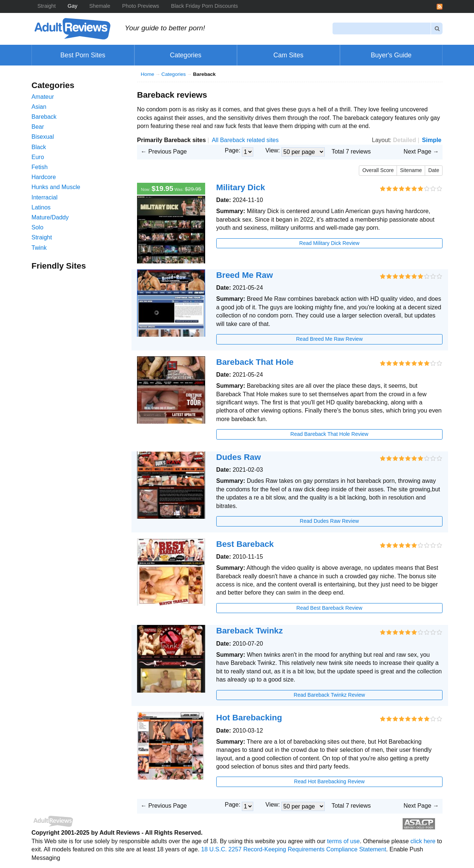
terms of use (343, 841)
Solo (37, 227)
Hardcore (44, 177)
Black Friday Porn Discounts (205, 6)
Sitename (411, 170)
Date (434, 170)
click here (423, 841)
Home (147, 74)
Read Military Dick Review (329, 243)
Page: (233, 150)
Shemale (100, 6)
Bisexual (43, 137)
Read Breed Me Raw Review (330, 339)
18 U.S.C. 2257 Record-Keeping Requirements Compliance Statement (294, 849)
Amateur (43, 97)
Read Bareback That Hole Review (329, 434)
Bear (38, 127)
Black (39, 147)
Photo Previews (141, 6)
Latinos (41, 207)
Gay (73, 6)
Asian (39, 107)
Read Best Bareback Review (329, 608)
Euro (38, 157)
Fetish (40, 167)
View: (273, 150)
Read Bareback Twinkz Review (329, 695)
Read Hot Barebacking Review (329, 781)
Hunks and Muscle (56, 187)
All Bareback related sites (245, 140)
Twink (39, 248)
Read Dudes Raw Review (330, 521)
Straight (47, 6)
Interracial (44, 197)
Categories (174, 74)
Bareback (44, 117)
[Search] (382, 28)
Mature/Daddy (50, 217)
